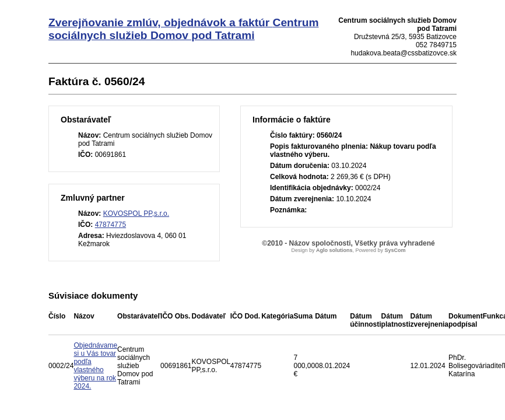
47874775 (111, 225)
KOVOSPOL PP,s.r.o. (136, 213)
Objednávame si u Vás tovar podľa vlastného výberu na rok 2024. (95, 366)
